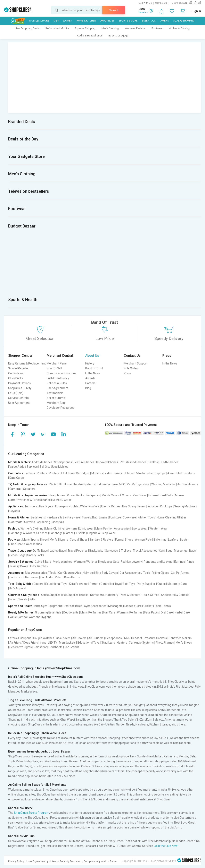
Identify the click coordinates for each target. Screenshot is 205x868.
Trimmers (31, 506)
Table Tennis (163, 606)
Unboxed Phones (107, 462)
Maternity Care (177, 584)
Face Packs (152, 612)
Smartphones (63, 462)
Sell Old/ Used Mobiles (54, 467)
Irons (43, 643)
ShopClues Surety (20, 388)
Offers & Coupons (20, 638)
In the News (93, 373)
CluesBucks (16, 378)
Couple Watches (44, 638)
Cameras (15, 489)
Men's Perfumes (91, 612)
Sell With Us (145, 3)
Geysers (15, 511)
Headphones (57, 495)
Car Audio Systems (141, 643)
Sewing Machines (186, 506)
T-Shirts (80, 533)
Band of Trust (94, 368)
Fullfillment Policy (58, 378)
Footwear (157, 28)
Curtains (30, 522)
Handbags (56, 533)
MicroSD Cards (62, 500)
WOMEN (68, 21)
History (90, 363)
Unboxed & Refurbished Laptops (145, 473)
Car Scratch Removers (24, 577)
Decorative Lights (21, 647)
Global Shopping (184, 21)
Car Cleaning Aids (70, 573)
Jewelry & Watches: (21, 562)
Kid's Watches (39, 566)
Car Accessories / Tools (135, 573)
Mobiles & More (39, 21)
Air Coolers (79, 638)
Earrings (180, 562)
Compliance (91, 861)
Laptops (30, 473)
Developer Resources (60, 408)
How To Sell (54, 368)
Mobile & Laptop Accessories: (28, 495)
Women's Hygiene (40, 617)
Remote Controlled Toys (105, 584)
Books (84, 595)
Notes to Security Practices (65, 861)
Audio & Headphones (90, 36)
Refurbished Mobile (57, 28)
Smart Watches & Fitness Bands (30, 500)
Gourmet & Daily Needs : (24, 595)
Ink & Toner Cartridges (75, 473)
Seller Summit (56, 398)
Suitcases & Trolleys (118, 551)
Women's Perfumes (130, 612)
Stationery (111, 595)
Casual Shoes (79, 540)
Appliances (107, 21)
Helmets (88, 573)
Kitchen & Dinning (179, 28)
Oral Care (167, 612)
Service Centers (18, 398)
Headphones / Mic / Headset (124, 638)
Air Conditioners (188, 484)
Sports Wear (140, 528)
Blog (88, 388)
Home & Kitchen (86, 21)
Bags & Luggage (118, 36)
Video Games (113, 473)
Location (143, 12)
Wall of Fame (109, 861)
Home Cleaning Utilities (172, 517)
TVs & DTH (55, 484)
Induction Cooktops (160, 506)
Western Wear (159, 528)
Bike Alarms (72, 577)
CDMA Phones (169, 462)
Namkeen (96, 595)
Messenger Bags (185, 551)
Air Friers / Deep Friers (24, 643)
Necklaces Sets (109, 562)
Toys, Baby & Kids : (21, 584)
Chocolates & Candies (175, 595)
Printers (42, 473)
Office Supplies (51, 595)
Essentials (149, 21)
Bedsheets (38, 517)
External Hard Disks (161, 495)
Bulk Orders (131, 368)
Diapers (39, 584)
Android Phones (42, 462)
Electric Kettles (111, 506)
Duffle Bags (40, 551)
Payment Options (19, 383)
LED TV (53, 643)
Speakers (29, 489)
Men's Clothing (110, 28)
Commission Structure (61, 373)
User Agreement (19, 403)
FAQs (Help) (16, 393)
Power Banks (76, 495)
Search (114, 10)
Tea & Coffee (151, 595)
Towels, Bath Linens (95, 517)
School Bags (17, 555)
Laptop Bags (58, 551)
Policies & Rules (57, 383)
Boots (184, 540)
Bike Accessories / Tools (41, 573)
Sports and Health (20, 606)
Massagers (115, 606)
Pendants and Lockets (158, 562)
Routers (54, 473)
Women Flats (143, 540)
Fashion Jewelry (131, 562)
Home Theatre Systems (79, 484)
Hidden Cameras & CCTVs (113, 484)
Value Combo (18, 617)
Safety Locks (36, 555)
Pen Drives (140, 495)
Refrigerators (141, 484)
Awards (90, 378)
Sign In (196, 11)
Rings (190, 562)
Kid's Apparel (18, 588)
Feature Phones (84, 462)
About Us (92, 356)
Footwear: (15, 540)
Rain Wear (40, 647)
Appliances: (16, 506)
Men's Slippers (59, 540)
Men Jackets (67, 643)
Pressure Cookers (155, 638)
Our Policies (16, 373)
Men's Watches (63, 562)
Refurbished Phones (133, 462)
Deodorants (71, 612)
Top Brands (72, 647)
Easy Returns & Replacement (27, 363)
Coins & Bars (43, 562)
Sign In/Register (19, 368)
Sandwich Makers (180, 638)
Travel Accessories (145, 551)
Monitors (97, 473)
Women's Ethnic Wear (80, 528)
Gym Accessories (95, 606)
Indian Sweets (19, 599)
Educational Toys (56, 584)
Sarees (69, 533)
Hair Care (109, 612)
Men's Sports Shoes (35, 540)
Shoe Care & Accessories (26, 544)
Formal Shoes (124, 540)
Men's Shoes (184, 643)
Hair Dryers (46, 506)
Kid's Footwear (78, 584)
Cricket (148, 606)
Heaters (122, 643)
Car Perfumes (180, 573)
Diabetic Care (133, 606)
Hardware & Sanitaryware (63, 517)
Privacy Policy (16, 861)
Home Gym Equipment (47, 606)
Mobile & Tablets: (20, 462)
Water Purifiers (90, 506)
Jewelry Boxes (19, 566)
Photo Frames (165, 643)
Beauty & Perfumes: (21, 612)
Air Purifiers (96, 638)
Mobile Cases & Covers (116, 495)
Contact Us (161, 3)
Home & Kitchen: (19, 517)
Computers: (16, 473)
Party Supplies (146, 584)
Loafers (173, 540)
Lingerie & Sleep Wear (101, 533)
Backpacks (93, 495)
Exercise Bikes (73, 606)
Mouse (179, 495)
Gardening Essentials (50, 522)
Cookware (129, 517)
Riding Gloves (161, 573)
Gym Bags (166, 551)
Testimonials (55, 393)
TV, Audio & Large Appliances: (28, 484)
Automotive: (16, 573)
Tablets (153, 462)
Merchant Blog (56, 403)
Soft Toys (129, 584)
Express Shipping (85, 28)
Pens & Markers (130, 595)
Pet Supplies (70, 595)
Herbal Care (182, 612)
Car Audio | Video (51, 577)
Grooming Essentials (48, 612)
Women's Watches (86, 562)
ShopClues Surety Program (32, 813)
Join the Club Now (166, 846)
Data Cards (17, 478)
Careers (90, 383)
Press (128, 373)
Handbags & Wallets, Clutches (28, 533)
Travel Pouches (78, 551)
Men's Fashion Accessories (113, 528)
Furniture (115, 517)
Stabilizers (108, 643)
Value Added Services (24, 467)
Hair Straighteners (134, 506)
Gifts (33, 599)
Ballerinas (160, 540)
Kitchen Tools (146, 517)
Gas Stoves (63, 638)
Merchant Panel (57, 363)
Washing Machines (163, 484)
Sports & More (128, 21)
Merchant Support (136, 363)
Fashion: (14, 528)
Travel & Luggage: (20, 551)
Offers (164, 21)
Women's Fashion (135, 28)
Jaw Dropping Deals (27, 28)
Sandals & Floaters (101, 540)
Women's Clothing (32, 528)
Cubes (162, 584)
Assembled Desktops (181, 473)
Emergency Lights (67, 506)
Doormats (16, 522)
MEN (56, 21)
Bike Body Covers (107, 573)
